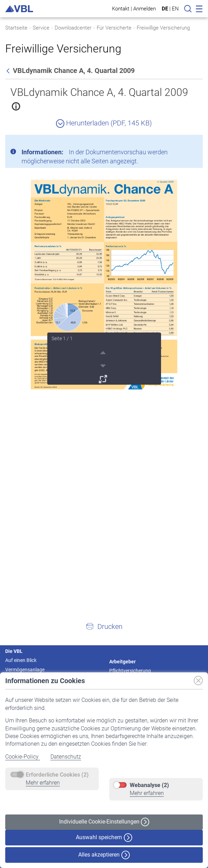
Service (41, 28)
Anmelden (145, 9)
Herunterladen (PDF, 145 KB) (104, 123)
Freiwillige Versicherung (163, 28)
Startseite (16, 28)
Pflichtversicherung (130, 671)
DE (165, 9)
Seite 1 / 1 (62, 338)
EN (175, 9)
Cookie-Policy (23, 757)
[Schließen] (178, 143)
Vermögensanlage (25, 670)
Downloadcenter (73, 28)
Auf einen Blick (21, 660)
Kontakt (121, 9)
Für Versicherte (114, 28)
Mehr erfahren (43, 783)
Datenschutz (66, 757)
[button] (104, 626)
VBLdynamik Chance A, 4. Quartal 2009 (99, 92)
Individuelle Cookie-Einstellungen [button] (104, 822)
